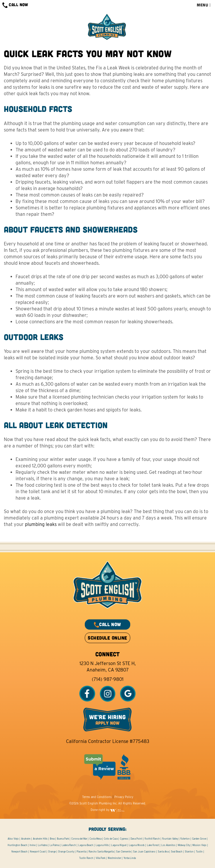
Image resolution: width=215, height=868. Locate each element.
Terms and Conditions (97, 797)
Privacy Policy (124, 797)
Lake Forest (153, 845)
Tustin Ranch (86, 858)
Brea (52, 839)
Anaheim (26, 839)
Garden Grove (199, 839)
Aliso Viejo (13, 839)
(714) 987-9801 (108, 679)
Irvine (33, 845)
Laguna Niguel (119, 845)
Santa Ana (163, 852)
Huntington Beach (17, 845)
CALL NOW (15, 5)
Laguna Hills (102, 845)
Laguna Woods (137, 845)
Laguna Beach (86, 845)
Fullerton (185, 839)
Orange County (66, 852)
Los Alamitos (168, 845)
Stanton (189, 852)
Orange (52, 852)
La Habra (43, 845)
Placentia (81, 852)
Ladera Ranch (69, 845)
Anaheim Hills (40, 839)
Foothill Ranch (152, 839)
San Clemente (123, 852)
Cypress (124, 839)
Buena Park (63, 839)
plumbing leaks (41, 524)
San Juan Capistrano (144, 852)
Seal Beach (177, 852)
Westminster (114, 858)
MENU (204, 5)
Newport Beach (20, 852)
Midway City (184, 845)
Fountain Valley (170, 839)
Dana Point (136, 839)
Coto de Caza (111, 839)
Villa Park (100, 858)
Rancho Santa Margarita (101, 852)
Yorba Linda (130, 858)
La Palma (54, 845)
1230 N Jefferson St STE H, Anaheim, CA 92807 (108, 667)
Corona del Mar (79, 839)
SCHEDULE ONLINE (107, 638)
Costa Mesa (95, 839)
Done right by (108, 810)
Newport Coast (38, 852)
